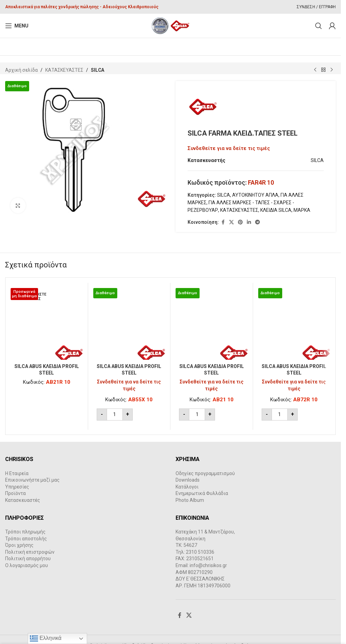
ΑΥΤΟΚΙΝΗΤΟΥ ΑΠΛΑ (255, 195)
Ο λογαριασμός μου (27, 565)
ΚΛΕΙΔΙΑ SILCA (276, 210)
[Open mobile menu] (17, 26)
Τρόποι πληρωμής (25, 532)
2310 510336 (200, 552)
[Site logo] (171, 25)
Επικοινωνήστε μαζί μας (32, 480)
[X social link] (231, 222)
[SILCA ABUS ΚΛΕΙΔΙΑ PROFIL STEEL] (47, 324)
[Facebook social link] (223, 222)
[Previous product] (315, 70)
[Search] (319, 26)
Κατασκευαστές (23, 500)
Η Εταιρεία (17, 473)
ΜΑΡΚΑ (302, 210)
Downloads (188, 480)
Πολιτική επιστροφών (30, 552)
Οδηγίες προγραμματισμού (205, 473)
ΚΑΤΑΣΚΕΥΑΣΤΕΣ (64, 70)
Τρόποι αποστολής (26, 539)
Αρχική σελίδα (21, 70)
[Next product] (332, 70)
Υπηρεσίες (17, 487)
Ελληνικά (46, 639)
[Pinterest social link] (240, 222)
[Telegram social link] (258, 222)
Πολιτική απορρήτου (28, 559)
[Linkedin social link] (249, 222)
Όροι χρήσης (19, 545)
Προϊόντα (15, 494)
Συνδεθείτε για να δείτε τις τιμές (229, 148)
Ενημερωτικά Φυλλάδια (202, 494)
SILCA (98, 70)
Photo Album (190, 500)
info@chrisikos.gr (208, 565)
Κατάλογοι (187, 487)
